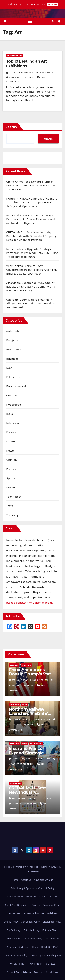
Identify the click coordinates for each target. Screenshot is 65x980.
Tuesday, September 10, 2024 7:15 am (33, 73)
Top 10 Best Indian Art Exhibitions (27, 63)
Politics (11, 469)
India (10, 414)
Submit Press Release (19, 972)
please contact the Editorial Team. (29, 603)
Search (11, 127)
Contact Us (14, 913)
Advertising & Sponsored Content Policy (32, 888)
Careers (36, 905)
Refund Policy (34, 964)
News (10, 451)
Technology (14, 497)
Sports (11, 478)
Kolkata (11, 432)
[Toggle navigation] (30, 21)
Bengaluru (13, 340)
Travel (10, 506)
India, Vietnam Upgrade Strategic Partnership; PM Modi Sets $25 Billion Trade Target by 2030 (32, 253)
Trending (12, 515)
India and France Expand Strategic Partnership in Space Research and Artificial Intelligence (31, 219)
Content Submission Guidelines (40, 913)
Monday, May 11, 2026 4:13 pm (31, 680)
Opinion (12, 460)
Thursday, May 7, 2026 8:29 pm (31, 719)
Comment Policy (52, 905)
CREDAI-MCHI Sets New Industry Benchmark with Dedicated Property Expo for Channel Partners (31, 236)
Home (15, 880)
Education (13, 377)
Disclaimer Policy (52, 922)
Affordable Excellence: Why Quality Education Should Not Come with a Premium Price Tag (31, 287)
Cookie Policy (11, 922)
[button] (54, 21)
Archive (43, 897)
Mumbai (12, 441)
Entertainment (15, 56)
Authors (54, 897)
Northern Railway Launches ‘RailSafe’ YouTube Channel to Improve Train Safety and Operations (32, 202)
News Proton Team (20, 77)
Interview (13, 423)
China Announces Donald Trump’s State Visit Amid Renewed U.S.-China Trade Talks (32, 186)
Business (12, 359)
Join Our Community (16, 955)
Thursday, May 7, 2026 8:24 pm (31, 759)
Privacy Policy (17, 964)
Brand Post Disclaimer (17, 905)
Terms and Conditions (46, 972)
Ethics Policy (13, 939)
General (12, 395)
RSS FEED (50, 964)
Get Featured (52, 939)
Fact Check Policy (32, 939)
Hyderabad (14, 405)
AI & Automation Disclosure (21, 897)
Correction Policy (31, 922)
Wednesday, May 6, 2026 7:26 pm (32, 798)
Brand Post (14, 349)
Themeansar (32, 871)
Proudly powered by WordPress (21, 867)
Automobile (14, 331)
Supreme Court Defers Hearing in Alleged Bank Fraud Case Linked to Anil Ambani (30, 303)
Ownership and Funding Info (45, 955)
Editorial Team (50, 930)
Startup (11, 487)
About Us (26, 880)
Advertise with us (44, 880)
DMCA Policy (14, 930)
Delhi (10, 368)
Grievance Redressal (18, 947)
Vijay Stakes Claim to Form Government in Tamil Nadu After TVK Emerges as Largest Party (32, 270)
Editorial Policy (32, 930)
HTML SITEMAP (50, 947)
